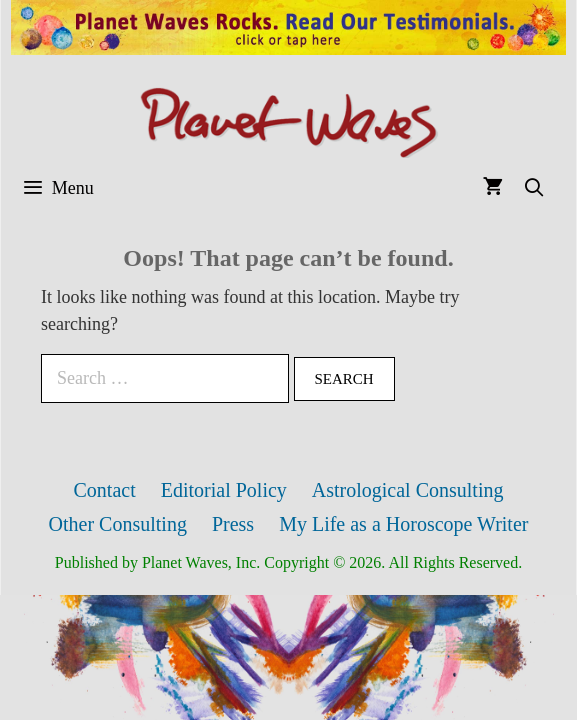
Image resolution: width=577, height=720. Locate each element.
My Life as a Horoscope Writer (403, 524)
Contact (105, 490)
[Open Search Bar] (534, 188)
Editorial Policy (224, 490)
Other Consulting (118, 524)
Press (233, 524)
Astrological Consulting (408, 490)
